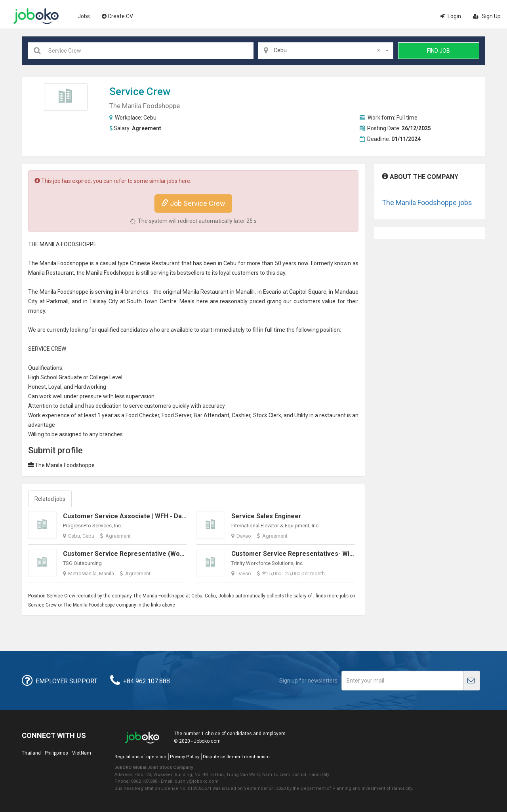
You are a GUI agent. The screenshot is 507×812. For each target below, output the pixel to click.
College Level (106, 377)
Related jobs (50, 499)
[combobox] (326, 51)
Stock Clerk (267, 415)
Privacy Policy (185, 757)
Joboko (36, 16)
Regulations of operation (140, 757)
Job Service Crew (193, 203)
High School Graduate (55, 377)
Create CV (117, 16)
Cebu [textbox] (327, 50)
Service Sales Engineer (266, 516)
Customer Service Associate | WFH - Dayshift (131, 516)
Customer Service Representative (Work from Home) (144, 554)
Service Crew (140, 91)
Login (451, 16)
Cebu (150, 118)
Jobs (84, 16)
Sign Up (487, 16)
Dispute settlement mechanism (236, 757)
